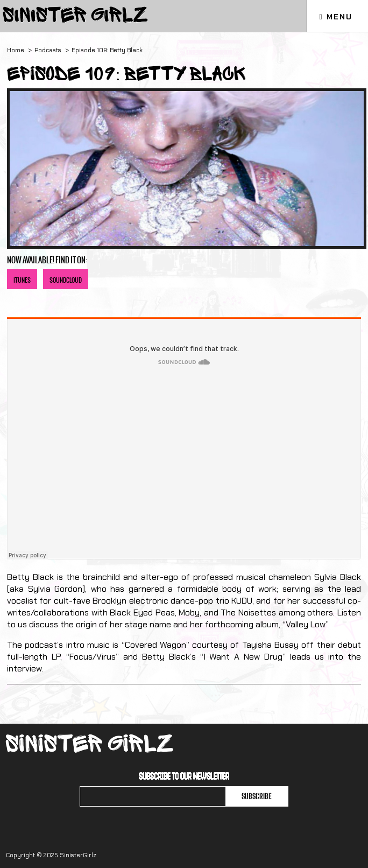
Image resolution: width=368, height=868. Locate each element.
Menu (335, 17)
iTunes (22, 280)
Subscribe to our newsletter (184, 776)
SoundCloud (66, 280)
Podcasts (48, 50)
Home (16, 50)
